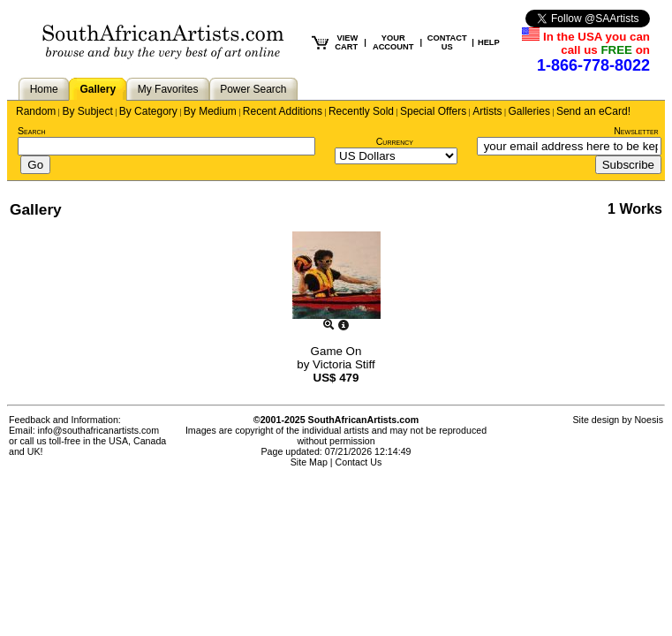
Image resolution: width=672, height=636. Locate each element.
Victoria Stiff (344, 364)
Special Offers (433, 111)
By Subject (87, 111)
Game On (336, 351)
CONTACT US (447, 42)
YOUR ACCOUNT (393, 42)
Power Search (253, 89)
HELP (489, 42)
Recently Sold (361, 111)
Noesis (649, 420)
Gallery (98, 89)
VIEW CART (346, 42)
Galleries (529, 111)
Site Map (309, 462)
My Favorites (168, 89)
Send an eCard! (593, 111)
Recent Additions (283, 111)
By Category (148, 111)
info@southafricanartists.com (99, 430)
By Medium (210, 111)
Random (36, 111)
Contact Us (359, 462)
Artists (487, 111)
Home (44, 89)
